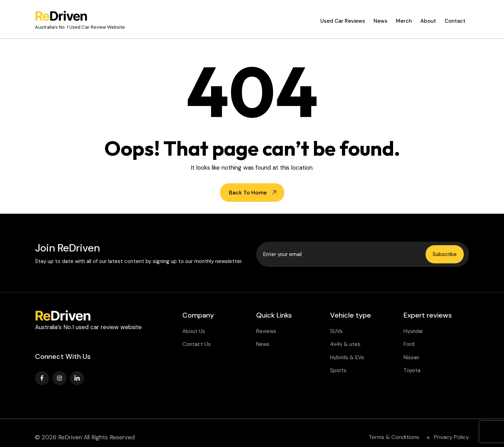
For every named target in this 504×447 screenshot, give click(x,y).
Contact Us (197, 344)
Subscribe (445, 254)
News (380, 21)
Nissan (411, 357)
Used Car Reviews (343, 21)
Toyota (412, 370)
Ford (409, 344)
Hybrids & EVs (347, 357)
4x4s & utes (345, 344)
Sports (338, 370)
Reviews (266, 331)
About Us (194, 331)
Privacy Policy (451, 437)
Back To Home (248, 193)
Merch (404, 21)
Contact (455, 21)
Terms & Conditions (394, 437)
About (428, 21)
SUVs (336, 331)
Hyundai (413, 331)
